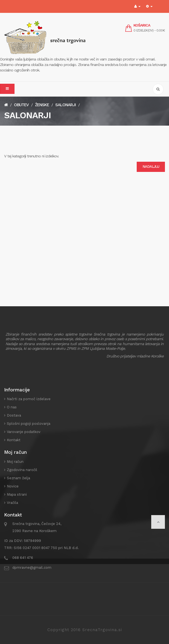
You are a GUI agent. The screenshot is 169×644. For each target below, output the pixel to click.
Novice (13, 486)
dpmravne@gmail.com (32, 568)
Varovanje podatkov (24, 432)
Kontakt (14, 440)
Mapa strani (17, 494)
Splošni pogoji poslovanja (29, 424)
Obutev (21, 105)
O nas (12, 407)
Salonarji (65, 105)
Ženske (42, 105)
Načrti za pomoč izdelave (29, 399)
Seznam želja (18, 478)
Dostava (14, 415)
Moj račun (15, 462)
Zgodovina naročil (22, 470)
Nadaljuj (151, 167)
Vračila (12, 503)
